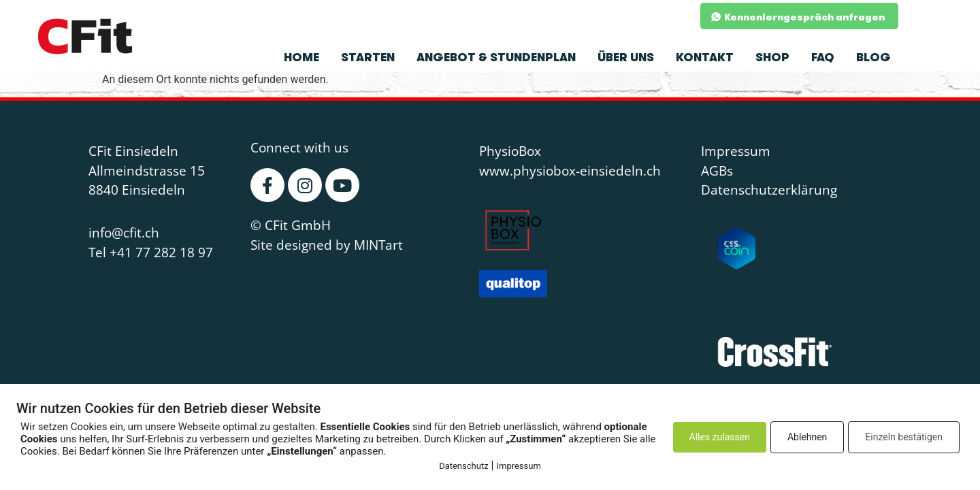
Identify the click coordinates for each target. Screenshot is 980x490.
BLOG (873, 58)
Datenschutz (463, 466)
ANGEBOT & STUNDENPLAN (496, 58)
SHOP (772, 58)
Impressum (518, 466)
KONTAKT (705, 58)
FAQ (823, 58)
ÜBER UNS (626, 58)
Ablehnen (807, 437)
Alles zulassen (720, 437)
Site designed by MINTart (327, 245)
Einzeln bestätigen (904, 437)
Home (301, 58)
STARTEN (368, 58)
